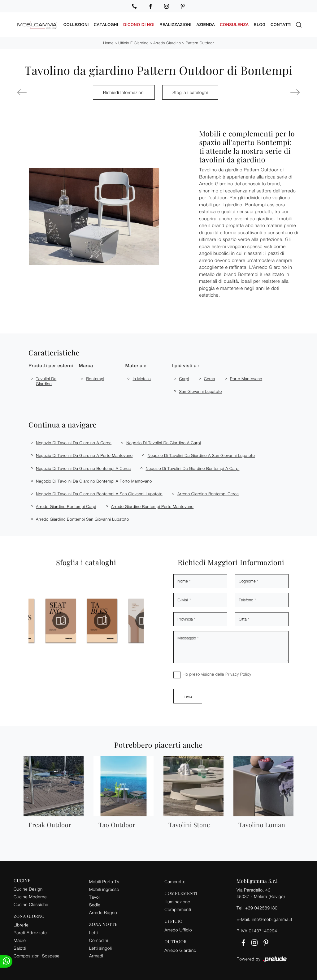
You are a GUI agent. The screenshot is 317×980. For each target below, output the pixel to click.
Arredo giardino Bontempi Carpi (66, 506)
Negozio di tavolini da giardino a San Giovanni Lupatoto (201, 455)
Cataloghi (106, 25)
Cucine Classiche (31, 904)
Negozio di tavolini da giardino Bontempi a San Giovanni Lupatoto (99, 494)
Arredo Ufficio (178, 930)
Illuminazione (177, 902)
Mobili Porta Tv (104, 881)
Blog (260, 25)
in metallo (142, 379)
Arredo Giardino (167, 43)
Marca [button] (86, 366)
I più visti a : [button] (185, 366)
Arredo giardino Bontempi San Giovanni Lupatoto (83, 519)
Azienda (206, 25)
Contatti (281, 25)
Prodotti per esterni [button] (51, 366)
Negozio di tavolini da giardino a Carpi (164, 443)
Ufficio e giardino (133, 43)
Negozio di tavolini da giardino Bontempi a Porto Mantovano (94, 481)
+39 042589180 (261, 907)
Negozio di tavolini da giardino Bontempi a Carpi (193, 468)
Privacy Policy (238, 674)
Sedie (95, 904)
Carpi (184, 379)
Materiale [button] (136, 366)
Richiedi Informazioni (124, 92)
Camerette (175, 881)
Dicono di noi (139, 25)
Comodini (99, 940)
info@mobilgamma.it (272, 919)
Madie (20, 940)
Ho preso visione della (217, 674)
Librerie (21, 925)
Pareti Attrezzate (30, 933)
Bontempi (95, 379)
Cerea (210, 379)
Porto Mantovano (246, 379)
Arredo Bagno (103, 912)
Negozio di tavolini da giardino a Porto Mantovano (84, 455)
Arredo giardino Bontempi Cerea (208, 494)
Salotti (20, 948)
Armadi (96, 956)
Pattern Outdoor (200, 43)
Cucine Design (28, 889)
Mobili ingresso (104, 889)
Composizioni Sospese (37, 956)
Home (108, 43)
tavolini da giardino (46, 381)
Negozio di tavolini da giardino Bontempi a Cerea (83, 468)
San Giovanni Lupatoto (200, 391)
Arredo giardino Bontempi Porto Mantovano (152, 506)
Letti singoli (101, 948)
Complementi (178, 909)
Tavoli (95, 897)
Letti (93, 933)
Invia (188, 696)
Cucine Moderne (30, 897)
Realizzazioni (175, 25)
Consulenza (234, 25)
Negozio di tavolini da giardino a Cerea (74, 443)
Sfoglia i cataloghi (190, 92)
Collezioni (76, 25)
